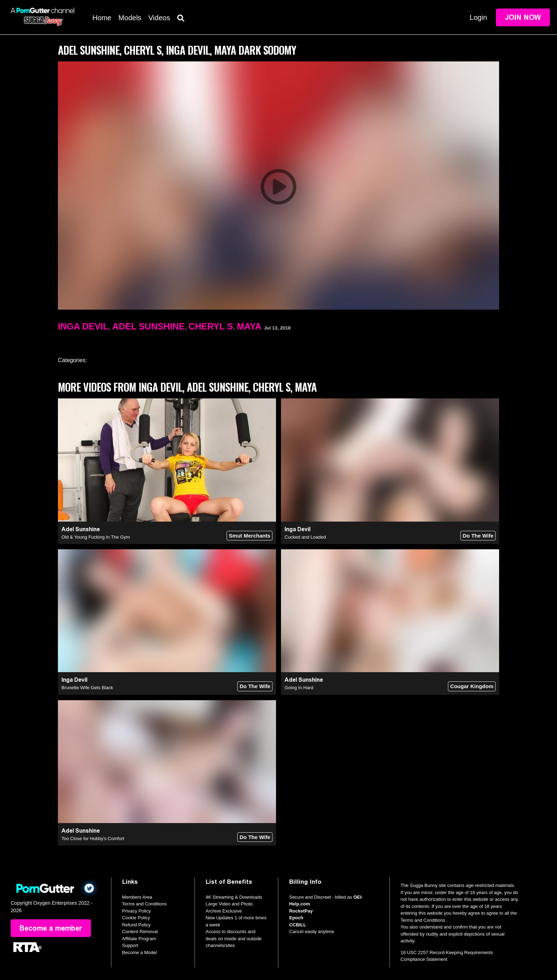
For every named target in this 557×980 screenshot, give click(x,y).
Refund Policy (136, 925)
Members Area (137, 897)
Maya (249, 326)
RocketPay (301, 911)
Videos (159, 18)
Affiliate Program (139, 939)
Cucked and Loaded (305, 537)
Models (130, 18)
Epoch (296, 918)
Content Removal (140, 932)
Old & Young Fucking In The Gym (96, 537)
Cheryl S (211, 326)
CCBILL (298, 925)
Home (102, 18)
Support (130, 945)
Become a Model (140, 952)
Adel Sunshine (148, 326)
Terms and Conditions (145, 904)
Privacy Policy (137, 911)
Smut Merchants (250, 536)
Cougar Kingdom (472, 686)
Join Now (523, 17)
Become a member (51, 928)
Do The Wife (478, 536)
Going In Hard (299, 688)
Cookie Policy (136, 918)
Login (478, 17)
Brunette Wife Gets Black (87, 688)
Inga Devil (83, 326)
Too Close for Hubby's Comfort (93, 839)
